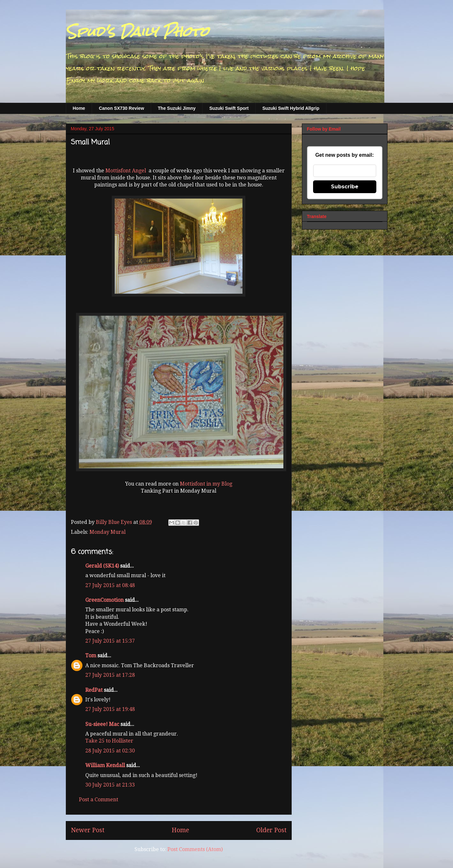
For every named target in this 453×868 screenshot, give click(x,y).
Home (79, 108)
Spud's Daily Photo (137, 32)
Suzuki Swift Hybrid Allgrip (291, 108)
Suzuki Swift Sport (229, 108)
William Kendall (105, 765)
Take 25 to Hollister (109, 741)
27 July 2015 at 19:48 (110, 709)
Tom (91, 656)
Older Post (271, 830)
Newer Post (88, 830)
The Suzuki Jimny (177, 108)
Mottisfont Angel (126, 171)
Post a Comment (99, 800)
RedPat (94, 690)
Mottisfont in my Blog (206, 484)
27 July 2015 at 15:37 (110, 641)
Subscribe (345, 187)
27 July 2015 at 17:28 (110, 675)
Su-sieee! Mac (102, 724)
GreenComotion (104, 600)
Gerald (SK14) (102, 566)
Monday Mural (107, 532)
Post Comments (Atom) (195, 849)
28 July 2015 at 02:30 (110, 751)
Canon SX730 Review (121, 108)
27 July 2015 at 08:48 (110, 585)
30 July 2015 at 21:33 (110, 785)
